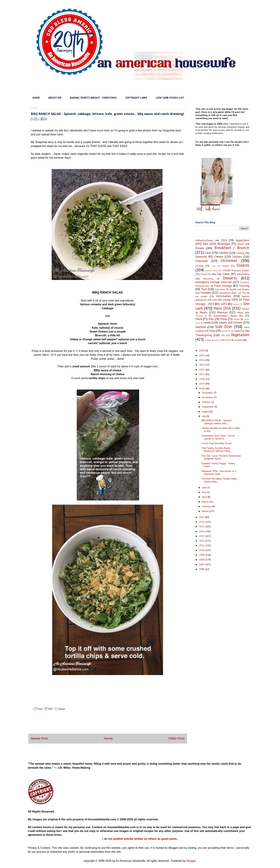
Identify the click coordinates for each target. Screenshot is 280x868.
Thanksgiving (204, 335)
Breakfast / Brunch (232, 248)
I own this (241, 293)
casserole (201, 257)
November (208, 397)
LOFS (224, 304)
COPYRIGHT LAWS (136, 98)
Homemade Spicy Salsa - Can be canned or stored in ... (218, 437)
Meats (204, 312)
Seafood (201, 327)
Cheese (219, 257)
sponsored (226, 331)
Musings (199, 316)
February (207, 506)
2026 (202, 351)
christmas (229, 260)
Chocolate (202, 261)
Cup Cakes (223, 274)
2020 (202, 379)
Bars (206, 244)
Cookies (243, 265)
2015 (202, 526)
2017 (202, 517)
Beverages (224, 244)
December (208, 393)
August (206, 412)
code (214, 266)
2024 (224, 240)
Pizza (224, 319)
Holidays (206, 293)
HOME (36, 98)
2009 (202, 555)
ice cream (201, 296)
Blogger (191, 861)
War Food (226, 340)
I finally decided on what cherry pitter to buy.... (221, 429)
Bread (241, 244)
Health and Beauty (239, 289)
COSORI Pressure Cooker (236, 270)
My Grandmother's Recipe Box (226, 316)
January (206, 511)
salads (207, 322)
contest (225, 266)
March (205, 502)
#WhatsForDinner (204, 240)
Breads (200, 248)
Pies (211, 319)
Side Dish (224, 327)
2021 (202, 374)
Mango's (246, 309)
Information (224, 296)
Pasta (199, 319)
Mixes (240, 313)
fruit (204, 289)
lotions (236, 304)
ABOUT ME (55, 98)
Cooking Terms (212, 271)
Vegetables (240, 335)
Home (108, 738)
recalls (237, 319)
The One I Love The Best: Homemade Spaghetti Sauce (221, 457)
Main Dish (222, 308)
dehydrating (243, 274)
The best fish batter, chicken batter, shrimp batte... (219, 480)
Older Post (176, 738)
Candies (224, 253)
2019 (202, 384)
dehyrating (208, 279)
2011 (202, 545)
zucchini (238, 340)
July (204, 416)
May (204, 492)
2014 (202, 531)
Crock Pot (206, 274)
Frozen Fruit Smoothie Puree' (217, 443)
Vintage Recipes (212, 340)
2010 (202, 550)
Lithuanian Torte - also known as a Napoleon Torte (219, 472)
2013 (202, 536)
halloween (220, 289)
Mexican (222, 312)
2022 (202, 370)
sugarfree (239, 331)
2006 (202, 569)
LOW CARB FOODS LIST (170, 98)
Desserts (230, 278)
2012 (202, 541)
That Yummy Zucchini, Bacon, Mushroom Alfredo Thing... (217, 449)
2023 (202, 365)
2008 (202, 560)
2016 (202, 522)
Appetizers (242, 240)
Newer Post (39, 738)
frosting (244, 286)
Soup (212, 331)
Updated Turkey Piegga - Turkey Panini (218, 465)
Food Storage (223, 286)
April (205, 497)
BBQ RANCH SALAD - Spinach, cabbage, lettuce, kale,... (216, 422)
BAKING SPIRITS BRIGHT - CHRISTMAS (93, 98)
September (208, 407)
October (207, 402)
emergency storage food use (214, 282)
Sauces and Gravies (231, 322)
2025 (202, 355)
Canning (240, 253)
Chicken (237, 257)
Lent (215, 300)
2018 (202, 388)
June (205, 487)
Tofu (223, 335)
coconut (199, 266)
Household (225, 293)
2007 (202, 564)
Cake (208, 253)
